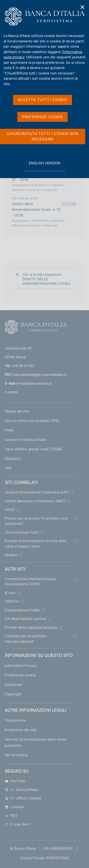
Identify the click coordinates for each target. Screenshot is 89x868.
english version (44, 166)
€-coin (10, 593)
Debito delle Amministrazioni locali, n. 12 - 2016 (36, 210)
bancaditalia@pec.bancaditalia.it (40, 375)
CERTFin (12, 601)
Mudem (11, 555)
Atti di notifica (16, 755)
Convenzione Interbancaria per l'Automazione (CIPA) (31, 582)
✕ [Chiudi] (83, 7)
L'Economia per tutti (21, 532)
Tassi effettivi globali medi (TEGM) (33, 449)
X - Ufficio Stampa (23, 798)
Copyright (13, 694)
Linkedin (15, 807)
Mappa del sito (17, 411)
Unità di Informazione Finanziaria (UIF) (37, 492)
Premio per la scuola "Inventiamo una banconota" (36, 521)
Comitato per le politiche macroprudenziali (25, 639)
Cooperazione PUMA (22, 610)
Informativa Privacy (21, 666)
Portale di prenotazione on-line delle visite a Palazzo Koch (36, 544)
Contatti (11, 392)
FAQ (8, 468)
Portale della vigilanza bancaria (31, 627)
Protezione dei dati (21, 730)
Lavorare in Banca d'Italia (26, 440)
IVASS (10, 510)
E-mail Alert (18, 824)
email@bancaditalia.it (34, 383)
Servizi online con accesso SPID (32, 421)
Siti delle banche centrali (26, 619)
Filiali (9, 430)
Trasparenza (15, 720)
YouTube (15, 781)
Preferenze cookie (20, 675)
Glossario (13, 459)
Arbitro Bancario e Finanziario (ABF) (35, 501)
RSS (11, 815)
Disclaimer (14, 685)
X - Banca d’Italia (21, 790)
